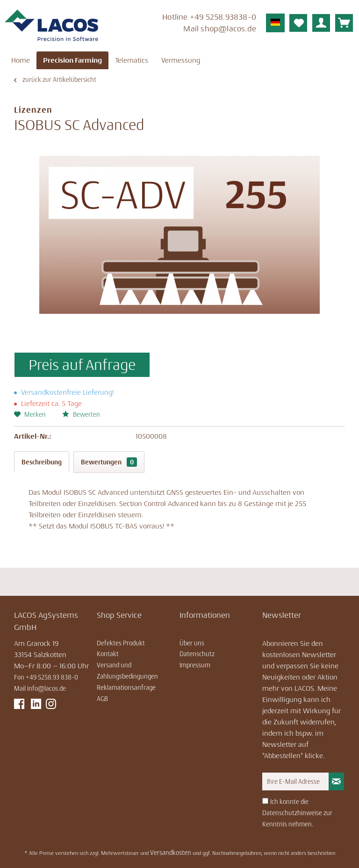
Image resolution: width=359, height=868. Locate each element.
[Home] (21, 60)
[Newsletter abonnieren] (336, 781)
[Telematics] (132, 60)
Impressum (195, 665)
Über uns (192, 643)
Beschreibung (42, 462)
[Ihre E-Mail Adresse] (295, 781)
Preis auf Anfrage (82, 365)
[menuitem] (191, 24)
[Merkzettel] (298, 23)
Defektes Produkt (121, 643)
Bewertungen (109, 462)
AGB (102, 699)
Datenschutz (197, 654)
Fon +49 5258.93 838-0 (46, 677)
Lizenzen (33, 110)
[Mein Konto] (321, 23)
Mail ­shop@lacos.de (220, 29)
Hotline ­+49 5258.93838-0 (209, 17)
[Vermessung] (181, 60)
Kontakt (108, 654)
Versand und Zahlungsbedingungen (127, 671)
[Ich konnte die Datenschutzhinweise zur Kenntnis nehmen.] (265, 801)
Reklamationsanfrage (126, 687)
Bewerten (81, 414)
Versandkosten (171, 853)
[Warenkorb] (344, 23)
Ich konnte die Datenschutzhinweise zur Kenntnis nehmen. (297, 813)
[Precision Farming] (72, 60)
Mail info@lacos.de (40, 688)
